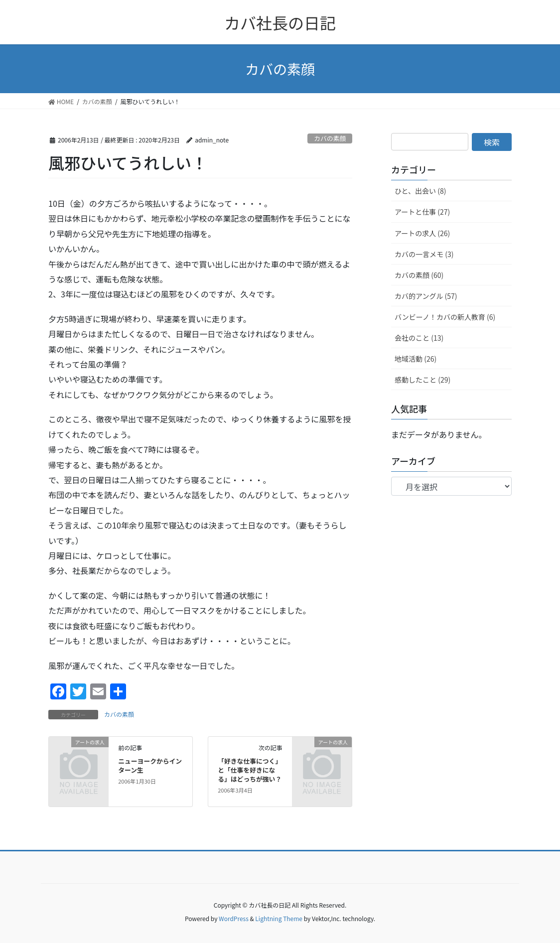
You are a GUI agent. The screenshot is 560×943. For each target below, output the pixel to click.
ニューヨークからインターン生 (150, 765)
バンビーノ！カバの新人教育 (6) (445, 317)
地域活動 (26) (416, 359)
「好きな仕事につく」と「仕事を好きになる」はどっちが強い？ (250, 770)
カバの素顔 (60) (419, 275)
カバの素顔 (330, 138)
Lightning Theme (279, 918)
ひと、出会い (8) (420, 191)
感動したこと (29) (422, 380)
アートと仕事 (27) (422, 212)
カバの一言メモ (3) (424, 254)
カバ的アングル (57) (426, 296)
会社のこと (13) (419, 338)
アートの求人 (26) (422, 233)
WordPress (234, 918)
